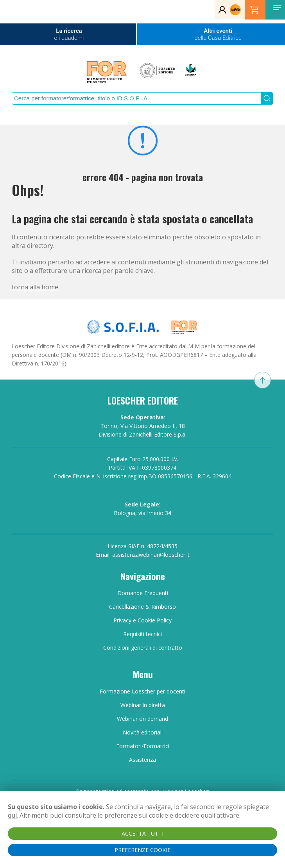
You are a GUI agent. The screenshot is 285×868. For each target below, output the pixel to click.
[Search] (136, 98)
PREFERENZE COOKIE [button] (142, 850)
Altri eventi (218, 34)
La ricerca (69, 34)
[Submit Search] (267, 98)
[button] (277, 8)
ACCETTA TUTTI (142, 833)
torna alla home (35, 287)
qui (12, 815)
